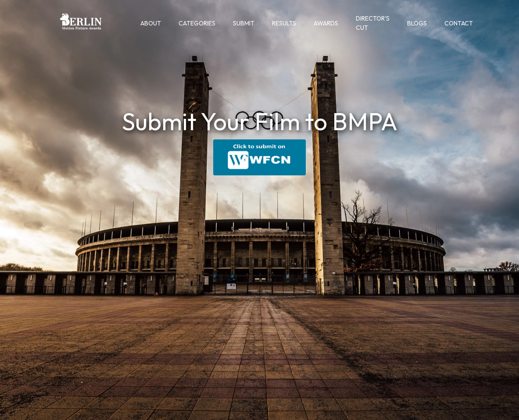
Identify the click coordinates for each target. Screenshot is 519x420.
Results (284, 23)
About (151, 23)
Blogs (417, 23)
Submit (244, 23)
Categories (197, 23)
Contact (459, 23)
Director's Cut (373, 23)
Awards (326, 23)
